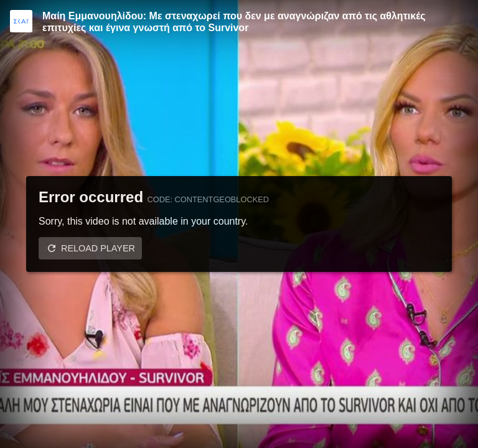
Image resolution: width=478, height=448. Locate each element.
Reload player (98, 248)
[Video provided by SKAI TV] (21, 21)
